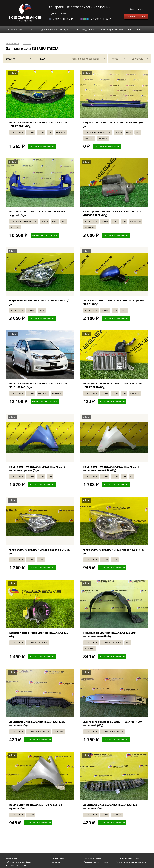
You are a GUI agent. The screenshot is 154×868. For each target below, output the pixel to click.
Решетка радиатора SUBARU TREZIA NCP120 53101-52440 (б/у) (38, 385)
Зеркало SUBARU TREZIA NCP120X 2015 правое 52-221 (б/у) (114, 302)
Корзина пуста (136, 9)
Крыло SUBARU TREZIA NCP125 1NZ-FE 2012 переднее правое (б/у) (37, 468)
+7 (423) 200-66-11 (61, 19)
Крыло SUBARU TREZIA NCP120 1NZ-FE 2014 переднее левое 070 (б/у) (111, 468)
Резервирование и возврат (96, 862)
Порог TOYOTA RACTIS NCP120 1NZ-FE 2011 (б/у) (113, 124)
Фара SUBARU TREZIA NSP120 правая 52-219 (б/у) (114, 551)
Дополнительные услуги (128, 858)
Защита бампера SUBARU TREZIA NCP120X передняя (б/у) (37, 723)
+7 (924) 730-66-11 (96, 19)
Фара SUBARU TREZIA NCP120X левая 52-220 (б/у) (40, 302)
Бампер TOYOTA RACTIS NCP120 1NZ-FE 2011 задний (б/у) (38, 213)
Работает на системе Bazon (19, 862)
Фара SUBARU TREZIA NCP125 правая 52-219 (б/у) (40, 551)
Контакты (56, 862)
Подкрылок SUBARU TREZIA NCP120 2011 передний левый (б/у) (110, 635)
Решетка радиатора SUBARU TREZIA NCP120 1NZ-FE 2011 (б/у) (38, 124)
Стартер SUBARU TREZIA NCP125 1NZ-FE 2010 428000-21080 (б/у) (112, 213)
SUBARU (27, 44)
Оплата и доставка (92, 858)
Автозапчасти (12, 44)
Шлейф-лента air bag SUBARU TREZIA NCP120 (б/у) (39, 635)
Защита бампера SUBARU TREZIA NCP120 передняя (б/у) (110, 807)
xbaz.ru (24, 865)
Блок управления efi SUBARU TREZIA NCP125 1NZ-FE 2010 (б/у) (112, 385)
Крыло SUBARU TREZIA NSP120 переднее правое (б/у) (36, 807)
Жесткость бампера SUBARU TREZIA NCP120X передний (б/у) (113, 723)
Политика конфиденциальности (131, 862)
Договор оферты (136, 17)
